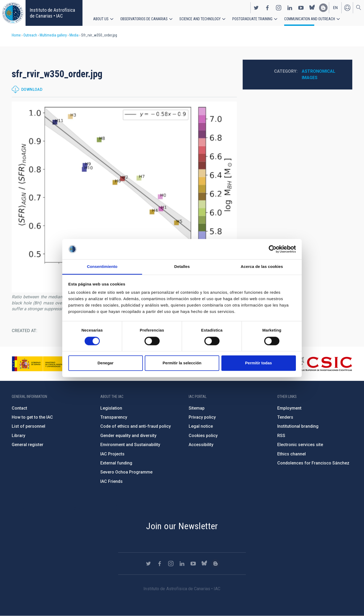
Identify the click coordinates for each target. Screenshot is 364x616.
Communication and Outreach (310, 19)
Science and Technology (200, 19)
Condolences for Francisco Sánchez (313, 463)
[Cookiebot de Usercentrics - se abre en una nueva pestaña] (273, 249)
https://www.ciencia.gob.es (41, 364)
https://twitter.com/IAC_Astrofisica (256, 7)
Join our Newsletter (182, 526)
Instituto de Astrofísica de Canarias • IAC (52, 13)
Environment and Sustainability (130, 445)
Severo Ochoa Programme (126, 472)
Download (32, 89)
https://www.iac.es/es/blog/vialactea (323, 7)
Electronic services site (300, 445)
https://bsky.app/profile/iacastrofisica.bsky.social (312, 7)
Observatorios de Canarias (144, 19)
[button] (124, 197)
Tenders (285, 417)
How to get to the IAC (32, 417)
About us (101, 19)
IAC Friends (111, 481)
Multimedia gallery (53, 35)
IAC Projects (112, 454)
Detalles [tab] (182, 267)
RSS (281, 436)
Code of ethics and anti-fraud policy (136, 426)
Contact (19, 408)
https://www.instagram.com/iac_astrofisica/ (279, 7)
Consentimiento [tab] (102, 267)
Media (74, 35)
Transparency (114, 417)
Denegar (105, 363)
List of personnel (28, 426)
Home (16, 35)
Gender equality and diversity (128, 436)
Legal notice (201, 426)
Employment (289, 408)
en (335, 7)
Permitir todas (258, 363)
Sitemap (197, 408)
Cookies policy (203, 436)
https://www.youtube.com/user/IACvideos (301, 7)
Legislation (111, 408)
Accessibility (201, 445)
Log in (347, 7)
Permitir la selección (182, 363)
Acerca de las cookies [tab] (262, 267)
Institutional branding (298, 426)
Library (18, 436)
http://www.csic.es (323, 364)
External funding (116, 463)
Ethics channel (291, 454)
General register (28, 445)
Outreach (30, 35)
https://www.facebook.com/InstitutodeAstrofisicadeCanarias (267, 7)
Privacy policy (202, 417)
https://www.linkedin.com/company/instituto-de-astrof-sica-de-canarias (290, 7)
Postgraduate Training (252, 19)
